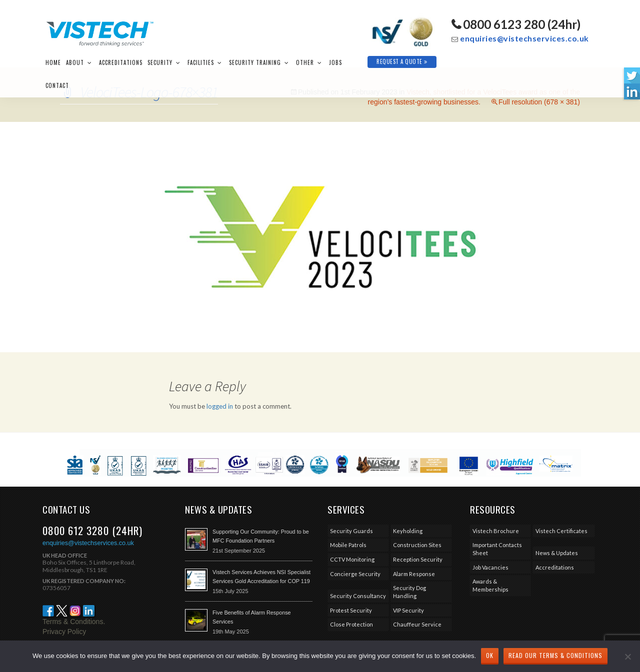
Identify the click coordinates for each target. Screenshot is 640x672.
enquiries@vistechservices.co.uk (524, 38)
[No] (627, 657)
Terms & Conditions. (74, 622)
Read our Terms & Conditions (555, 655)
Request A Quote (402, 61)
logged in (220, 406)
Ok (490, 655)
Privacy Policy (64, 632)
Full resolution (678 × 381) (539, 102)
